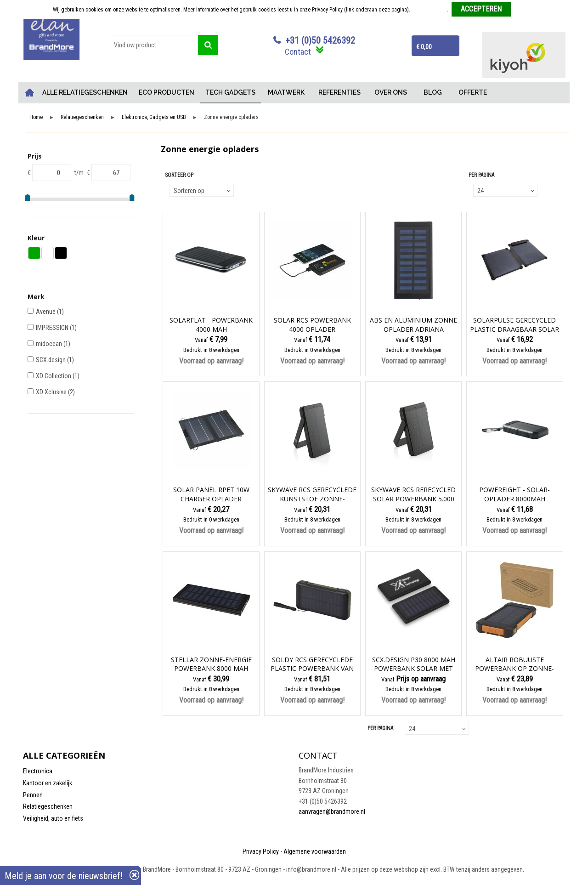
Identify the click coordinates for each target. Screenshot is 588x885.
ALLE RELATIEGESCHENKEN (85, 92)
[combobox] (154, 45)
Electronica (38, 771)
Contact (298, 52)
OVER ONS (391, 92)
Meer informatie (429, 10)
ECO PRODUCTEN (167, 92)
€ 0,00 (424, 47)
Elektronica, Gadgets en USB (154, 117)
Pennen (33, 795)
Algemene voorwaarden (315, 851)
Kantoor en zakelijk (48, 783)
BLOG (433, 92)
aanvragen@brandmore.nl (332, 811)
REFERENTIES (339, 92)
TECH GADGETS (230, 92)
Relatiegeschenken (82, 117)
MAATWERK (286, 92)
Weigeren (525, 10)
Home (30, 93)
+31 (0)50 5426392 (320, 40)
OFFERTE (473, 92)
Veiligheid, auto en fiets (53, 818)
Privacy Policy (261, 851)
